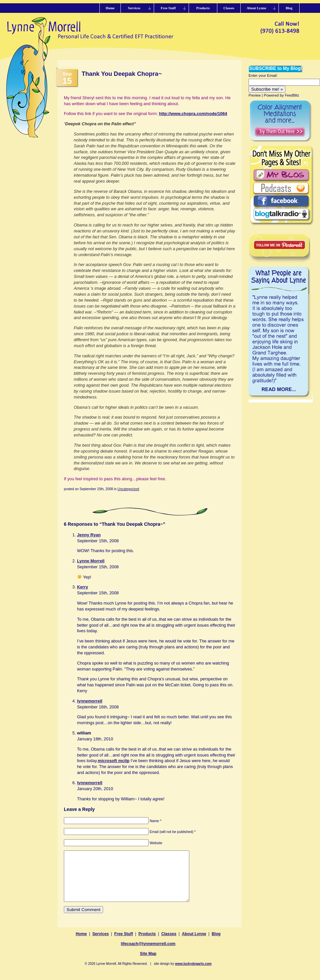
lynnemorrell (90, 701)
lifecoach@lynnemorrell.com (148, 954)
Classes (169, 944)
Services (100, 944)
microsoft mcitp (114, 761)
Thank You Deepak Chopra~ (122, 74)
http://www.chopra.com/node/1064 (193, 114)
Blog (216, 944)
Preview (255, 95)
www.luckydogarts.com (193, 974)
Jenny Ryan (89, 535)
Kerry (82, 587)
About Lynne (194, 944)
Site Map (148, 964)
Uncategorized (128, 489)
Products (147, 944)
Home (81, 944)
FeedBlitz (292, 95)
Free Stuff (124, 944)
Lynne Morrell (91, 561)
